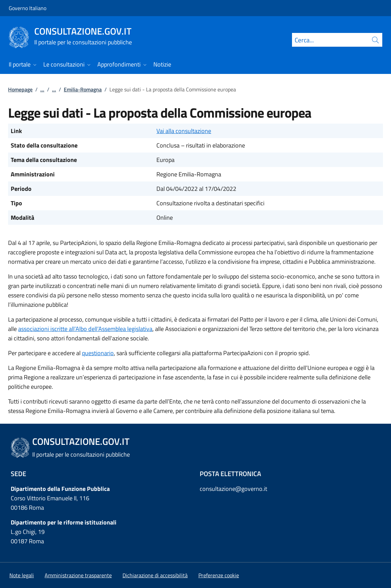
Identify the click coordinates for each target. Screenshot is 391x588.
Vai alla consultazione (184, 131)
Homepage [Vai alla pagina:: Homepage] (20, 89)
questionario (98, 353)
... (42, 89)
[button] (219, 575)
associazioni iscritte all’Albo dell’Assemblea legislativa (85, 329)
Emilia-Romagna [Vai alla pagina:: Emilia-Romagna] (83, 89)
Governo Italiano (28, 8)
